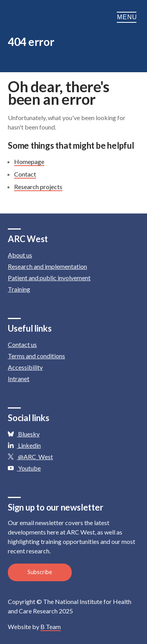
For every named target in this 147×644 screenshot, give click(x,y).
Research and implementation (47, 266)
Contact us (22, 344)
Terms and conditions (36, 356)
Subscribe (40, 572)
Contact (25, 174)
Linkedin (24, 445)
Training (19, 289)
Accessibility (25, 367)
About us (20, 255)
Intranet (19, 379)
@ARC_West (30, 457)
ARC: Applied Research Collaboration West (47, 17)
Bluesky (24, 434)
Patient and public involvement (49, 278)
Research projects (38, 187)
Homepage (29, 161)
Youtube (24, 468)
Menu (128, 17)
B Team (51, 627)
